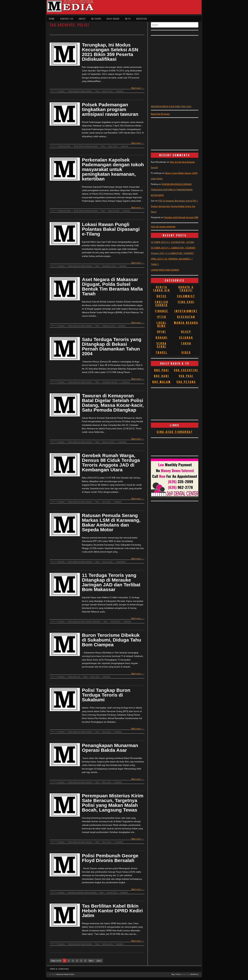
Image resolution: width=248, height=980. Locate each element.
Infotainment (186, 311)
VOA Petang (186, 382)
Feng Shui (186, 302)
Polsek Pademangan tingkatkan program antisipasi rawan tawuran (110, 109)
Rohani (162, 338)
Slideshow (97, 621)
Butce (162, 296)
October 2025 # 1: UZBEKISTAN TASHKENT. (172, 253)
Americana (72, 892)
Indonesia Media (64, 146)
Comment (120, 91)
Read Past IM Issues (160, 114)
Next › (91, 961)
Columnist (186, 296)
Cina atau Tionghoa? (175, 432)
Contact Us (67, 19)
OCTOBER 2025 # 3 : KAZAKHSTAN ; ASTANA (172, 242)
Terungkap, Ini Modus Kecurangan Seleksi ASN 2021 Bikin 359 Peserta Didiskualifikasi (110, 52)
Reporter (62, 91)
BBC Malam (162, 382)
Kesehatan (186, 317)
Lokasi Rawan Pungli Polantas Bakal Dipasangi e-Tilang (111, 229)
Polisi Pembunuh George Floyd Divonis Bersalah (110, 858)
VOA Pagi (186, 376)
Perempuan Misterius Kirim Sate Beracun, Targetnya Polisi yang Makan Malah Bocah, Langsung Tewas (113, 803)
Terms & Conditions (59, 969)
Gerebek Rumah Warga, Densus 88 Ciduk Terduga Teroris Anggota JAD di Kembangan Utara (111, 463)
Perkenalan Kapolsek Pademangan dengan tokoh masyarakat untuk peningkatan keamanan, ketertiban (113, 169)
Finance (162, 311)
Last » (99, 961)
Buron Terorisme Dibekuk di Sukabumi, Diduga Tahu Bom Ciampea (112, 640)
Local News (81, 892)
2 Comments (121, 561)
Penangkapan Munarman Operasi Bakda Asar (110, 748)
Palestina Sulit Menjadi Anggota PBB (181, 217)
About (82, 19)
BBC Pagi (162, 370)
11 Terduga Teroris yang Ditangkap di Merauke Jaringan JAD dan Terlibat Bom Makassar (111, 582)
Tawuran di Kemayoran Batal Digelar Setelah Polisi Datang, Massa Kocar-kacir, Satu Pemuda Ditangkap (113, 403)
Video (186, 352)
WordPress (194, 974)
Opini (162, 332)
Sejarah (186, 338)
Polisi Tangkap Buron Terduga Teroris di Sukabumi (106, 695)
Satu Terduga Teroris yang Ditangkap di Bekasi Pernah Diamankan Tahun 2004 (112, 347)
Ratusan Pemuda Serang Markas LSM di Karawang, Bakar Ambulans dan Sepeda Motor (111, 523)
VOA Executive (186, 370)
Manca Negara (186, 323)
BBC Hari (162, 376)
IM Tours (96, 19)
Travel (162, 352)
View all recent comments (163, 226)
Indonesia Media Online (65, 974)
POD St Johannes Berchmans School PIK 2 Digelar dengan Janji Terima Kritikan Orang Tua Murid (174, 206)
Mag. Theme (176, 974)
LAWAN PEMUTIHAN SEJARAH (165, 270)
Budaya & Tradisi (186, 289)
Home (52, 19)
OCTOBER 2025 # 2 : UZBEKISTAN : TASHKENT (173, 248)
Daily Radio (113, 19)
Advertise (142, 19)
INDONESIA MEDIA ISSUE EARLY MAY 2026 (171, 106)
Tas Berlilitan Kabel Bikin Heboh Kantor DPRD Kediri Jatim (112, 911)
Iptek (162, 317)
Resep (186, 332)
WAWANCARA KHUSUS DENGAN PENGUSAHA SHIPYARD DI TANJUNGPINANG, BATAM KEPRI (172, 190)
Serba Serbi (162, 345)
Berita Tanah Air (74, 91)
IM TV (128, 19)
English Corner (162, 304)
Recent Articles (86, 91)
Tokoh (186, 343)
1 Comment (125, 382)
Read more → (137, 88)
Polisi (97, 91)
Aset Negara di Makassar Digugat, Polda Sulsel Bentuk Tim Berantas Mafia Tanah (112, 287)
